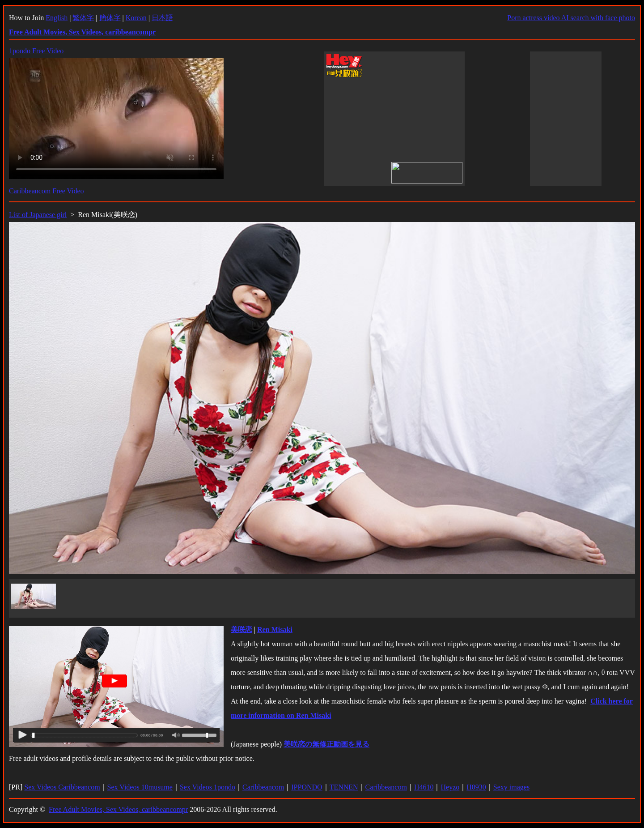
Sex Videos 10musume (140, 787)
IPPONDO (307, 787)
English (57, 18)
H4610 (424, 787)
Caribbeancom (263, 787)
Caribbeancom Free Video (47, 191)
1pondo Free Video (36, 51)
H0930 (476, 787)
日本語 (162, 18)
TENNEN (344, 787)
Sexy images (511, 787)
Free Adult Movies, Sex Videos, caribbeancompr (118, 809)
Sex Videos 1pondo (208, 787)
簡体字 (110, 18)
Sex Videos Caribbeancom (62, 787)
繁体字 (83, 18)
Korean (136, 18)
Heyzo (450, 787)
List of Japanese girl (38, 215)
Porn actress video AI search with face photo (571, 18)
